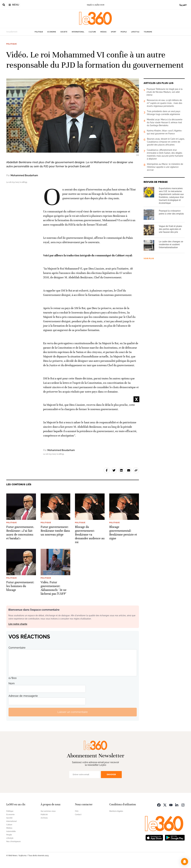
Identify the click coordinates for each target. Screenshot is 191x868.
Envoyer (111, 774)
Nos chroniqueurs (13, 841)
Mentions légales (116, 811)
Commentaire (17, 648)
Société (64, 32)
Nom (12, 683)
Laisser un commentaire (73, 712)
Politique (39, 32)
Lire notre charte (18, 624)
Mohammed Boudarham (24, 175)
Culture (92, 32)
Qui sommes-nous (48, 811)
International (78, 32)
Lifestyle (135, 32)
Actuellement (12, 32)
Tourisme (148, 32)
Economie (52, 32)
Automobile (11, 831)
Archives (44, 818)
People (124, 32)
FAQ (77, 811)
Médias (103, 32)
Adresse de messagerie (23, 696)
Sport (114, 32)
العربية (183, 5)
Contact (78, 815)
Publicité (44, 815)
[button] (185, 862)
